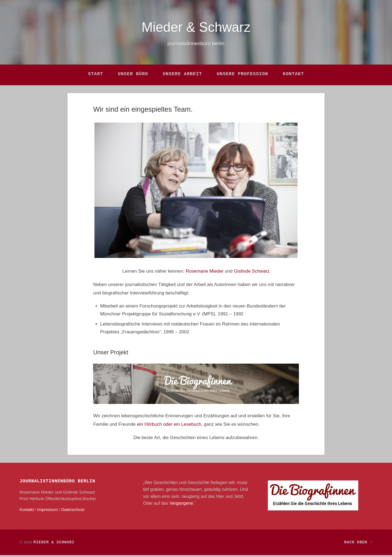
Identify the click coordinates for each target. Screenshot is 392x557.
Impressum (48, 511)
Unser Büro (133, 76)
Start (96, 76)
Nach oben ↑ (358, 544)
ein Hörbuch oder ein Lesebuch (169, 426)
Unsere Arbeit (182, 76)
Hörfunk (37, 500)
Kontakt (293, 76)
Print (24, 500)
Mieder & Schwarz (196, 28)
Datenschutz (73, 511)
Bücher (89, 500)
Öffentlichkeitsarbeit (63, 500)
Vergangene (181, 505)
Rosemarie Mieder (205, 273)
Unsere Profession (242, 76)
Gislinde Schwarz (252, 273)
